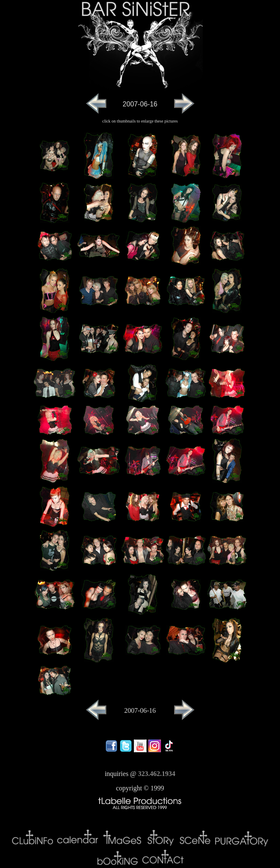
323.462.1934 (157, 774)
